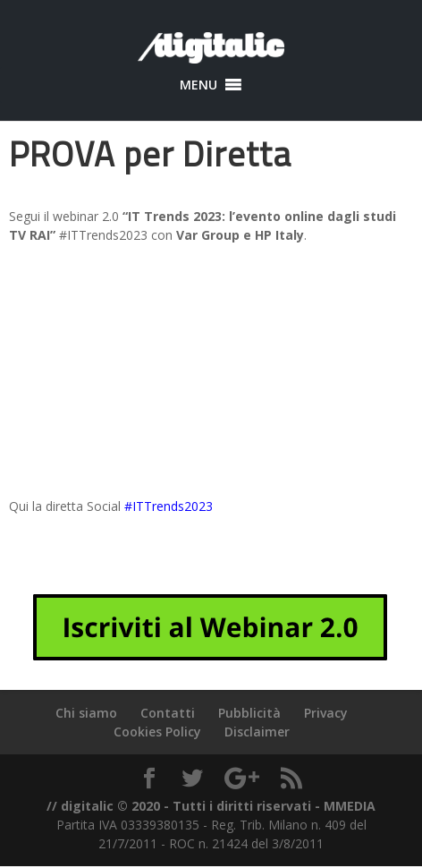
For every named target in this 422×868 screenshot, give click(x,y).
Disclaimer (257, 732)
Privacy (326, 713)
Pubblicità (249, 713)
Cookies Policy (157, 732)
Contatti (168, 713)
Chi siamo (86, 713)
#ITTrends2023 (169, 506)
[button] (198, 85)
